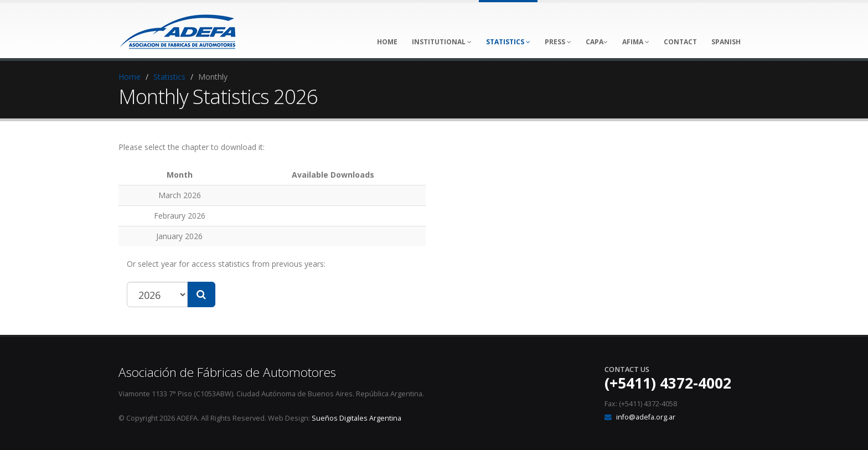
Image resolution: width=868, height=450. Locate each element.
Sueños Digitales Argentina (356, 418)
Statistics (169, 77)
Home (130, 77)
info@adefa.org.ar (646, 417)
